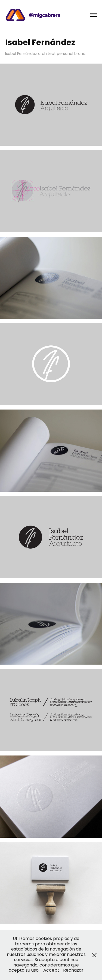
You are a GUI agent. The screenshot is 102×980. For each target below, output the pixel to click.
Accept (51, 971)
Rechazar (73, 971)
